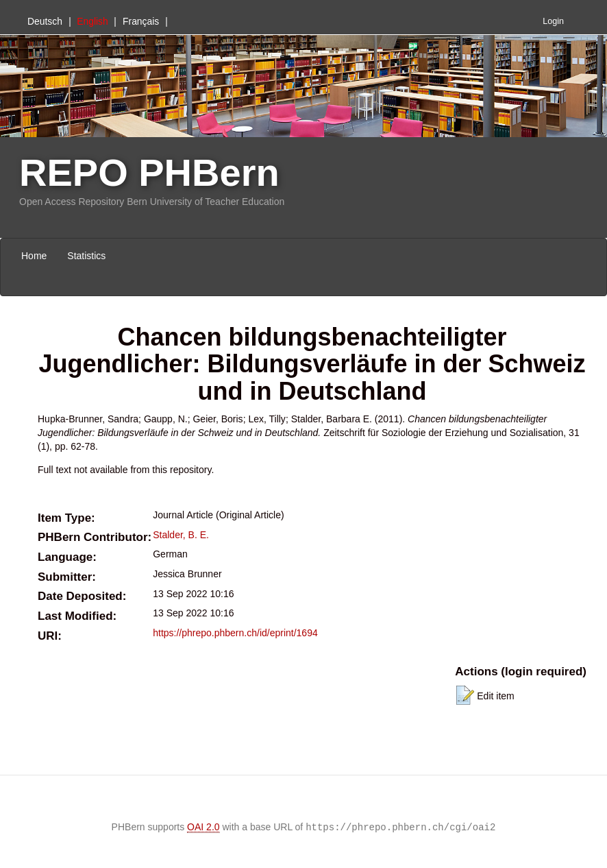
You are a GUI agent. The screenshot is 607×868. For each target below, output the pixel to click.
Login (553, 21)
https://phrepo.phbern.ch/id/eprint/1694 (235, 633)
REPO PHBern (149, 172)
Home (34, 256)
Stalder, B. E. (181, 535)
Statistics (86, 256)
